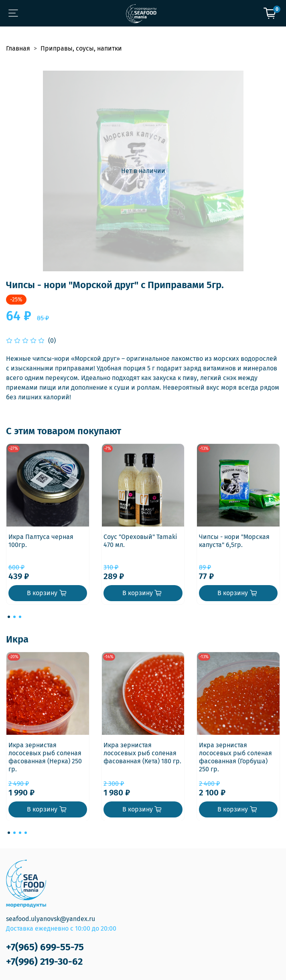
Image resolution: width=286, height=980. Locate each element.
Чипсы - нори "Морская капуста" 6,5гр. (234, 541)
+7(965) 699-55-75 (45, 947)
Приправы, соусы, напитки (81, 48)
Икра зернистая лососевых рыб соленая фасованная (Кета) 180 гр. (142, 753)
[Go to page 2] (14, 617)
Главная (18, 48)
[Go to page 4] (26, 833)
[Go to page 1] (9, 617)
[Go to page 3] (20, 617)
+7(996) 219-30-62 (44, 962)
